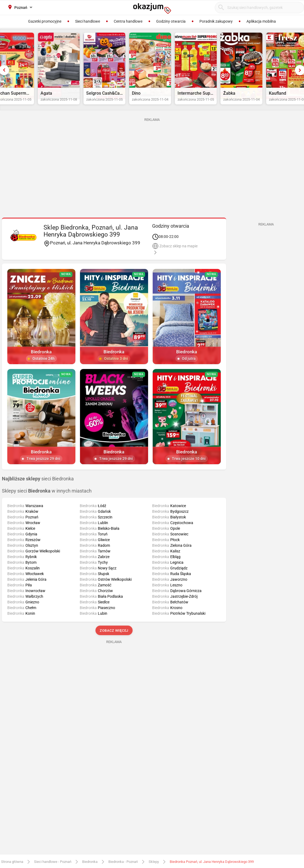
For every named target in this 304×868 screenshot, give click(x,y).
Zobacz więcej (114, 640)
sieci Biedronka (38, 489)
